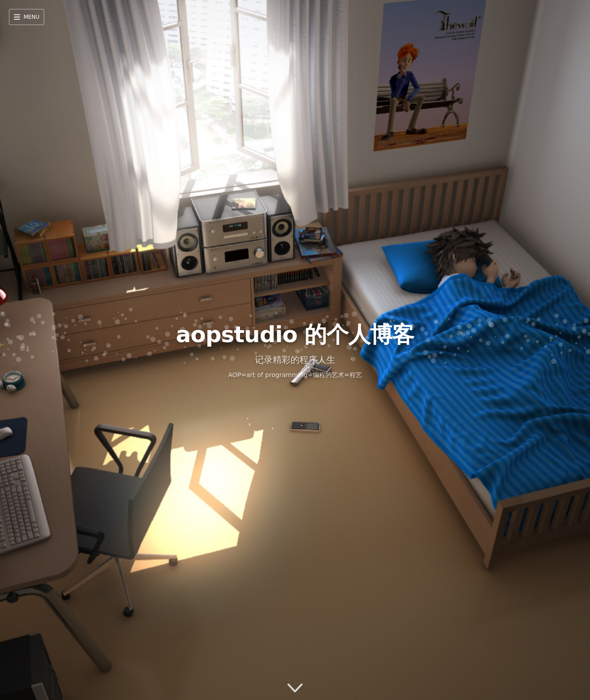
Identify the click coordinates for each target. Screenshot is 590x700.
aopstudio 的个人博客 (295, 335)
